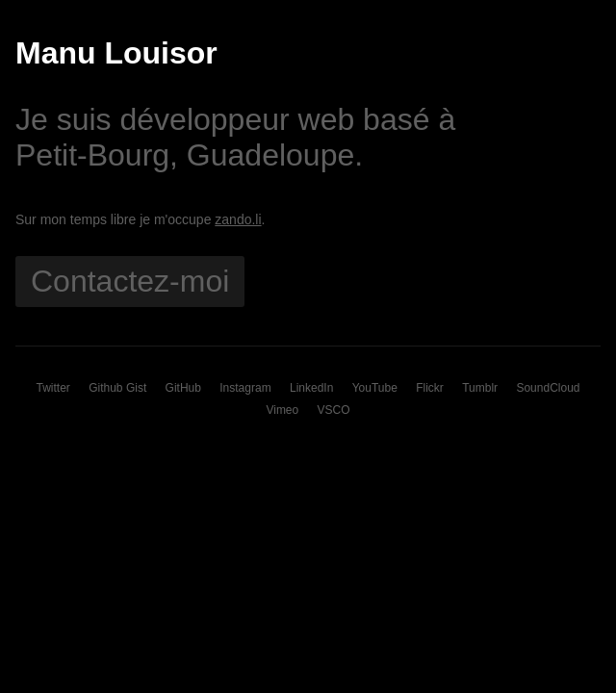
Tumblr (480, 388)
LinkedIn (311, 388)
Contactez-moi (130, 281)
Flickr (430, 388)
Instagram (245, 388)
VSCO (334, 410)
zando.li (238, 219)
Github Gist (117, 388)
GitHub (183, 388)
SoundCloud (548, 388)
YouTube (375, 388)
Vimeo (282, 410)
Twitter (53, 388)
